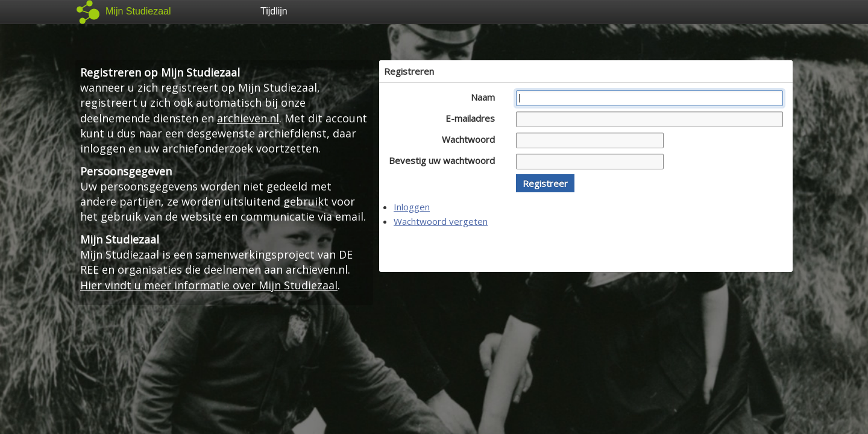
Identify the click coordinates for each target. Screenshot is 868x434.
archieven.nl (248, 118)
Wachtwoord (472, 139)
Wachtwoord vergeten (441, 221)
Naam (486, 97)
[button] (545, 183)
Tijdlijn (274, 11)
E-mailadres (473, 118)
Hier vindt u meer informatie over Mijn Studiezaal (209, 285)
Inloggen (412, 207)
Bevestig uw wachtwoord (445, 160)
